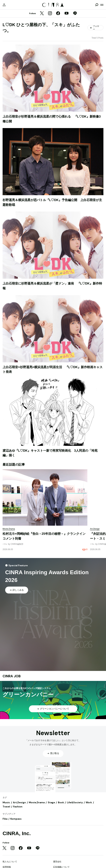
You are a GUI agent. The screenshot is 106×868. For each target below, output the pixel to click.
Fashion (18, 807)
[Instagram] (50, 14)
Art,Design (19, 802)
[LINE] (75, 14)
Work (89, 802)
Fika (5, 819)
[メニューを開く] (102, 5)
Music (6, 802)
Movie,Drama (37, 802)
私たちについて (10, 862)
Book (61, 802)
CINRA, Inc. (17, 833)
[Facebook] (58, 14)
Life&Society (75, 802)
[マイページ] (4, 5)
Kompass (16, 819)
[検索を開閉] (97, 5)
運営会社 (57, 862)
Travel (6, 807)
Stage (51, 802)
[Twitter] (42, 14)
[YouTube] (67, 14)
